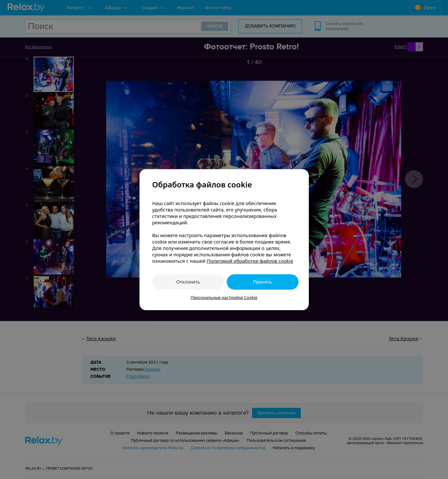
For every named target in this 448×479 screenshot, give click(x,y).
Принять (262, 282)
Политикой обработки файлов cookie (250, 261)
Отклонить (188, 282)
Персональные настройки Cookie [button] (224, 297)
